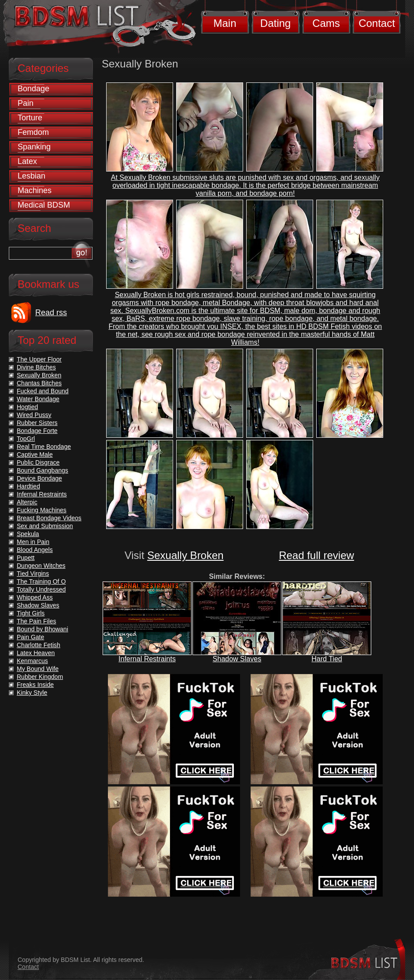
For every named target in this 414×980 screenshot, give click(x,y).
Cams (326, 23)
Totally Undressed (41, 589)
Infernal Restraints (147, 659)
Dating (275, 23)
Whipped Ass (35, 597)
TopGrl (26, 439)
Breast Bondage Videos (49, 518)
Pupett (26, 558)
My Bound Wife (38, 669)
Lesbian (31, 176)
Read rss (51, 313)
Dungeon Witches (41, 566)
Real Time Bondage (44, 447)
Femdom (33, 132)
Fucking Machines (42, 510)
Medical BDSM (44, 205)
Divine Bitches (36, 367)
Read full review (316, 555)
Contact (377, 23)
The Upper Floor (39, 359)
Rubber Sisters (37, 423)
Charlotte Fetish (39, 645)
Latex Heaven (36, 653)
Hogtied (27, 407)
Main (225, 23)
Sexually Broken (185, 555)
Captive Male (35, 455)
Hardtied (28, 486)
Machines (35, 190)
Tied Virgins (33, 574)
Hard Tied (327, 659)
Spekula (28, 534)
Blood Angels (35, 550)
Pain (26, 103)
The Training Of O (41, 581)
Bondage (33, 89)
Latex (27, 161)
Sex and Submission (45, 526)
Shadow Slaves (237, 659)
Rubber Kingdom (40, 677)
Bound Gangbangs (43, 470)
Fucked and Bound (43, 391)
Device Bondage (39, 478)
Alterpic (27, 502)
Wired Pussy (34, 415)
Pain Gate (30, 637)
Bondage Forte (37, 431)
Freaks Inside (35, 685)
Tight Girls (31, 613)
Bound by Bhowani (43, 629)
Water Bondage (38, 399)
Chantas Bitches (39, 383)
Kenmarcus (32, 661)
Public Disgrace (38, 462)
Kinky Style (32, 693)
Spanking (34, 147)
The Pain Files (36, 621)
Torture (30, 118)
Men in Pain (33, 542)
